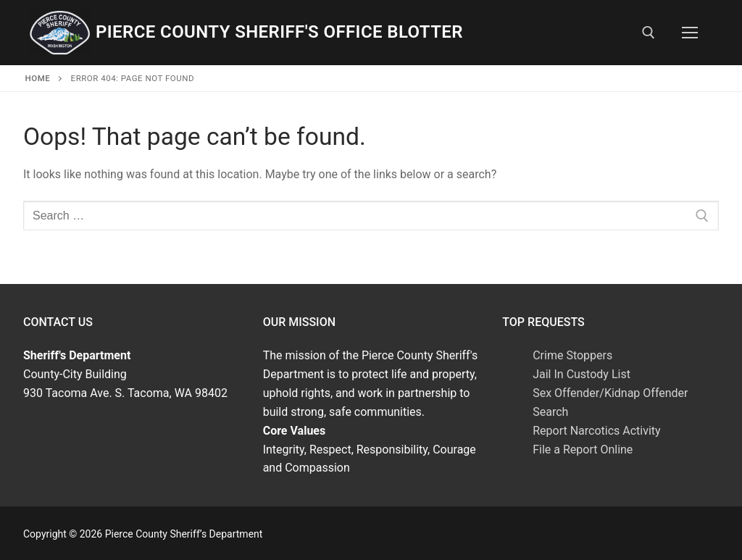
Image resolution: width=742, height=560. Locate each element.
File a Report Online (583, 450)
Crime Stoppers (572, 355)
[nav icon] (690, 33)
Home (38, 78)
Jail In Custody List (581, 374)
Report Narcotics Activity (596, 431)
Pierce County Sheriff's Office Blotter (279, 32)
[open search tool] (649, 33)
